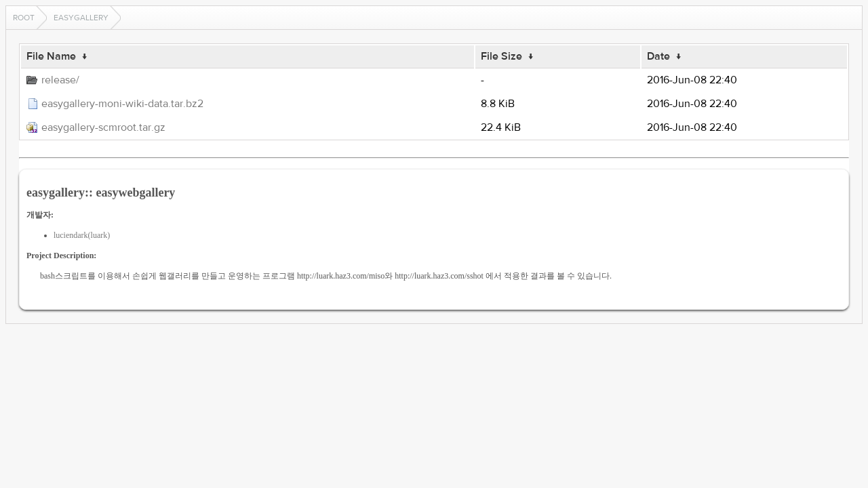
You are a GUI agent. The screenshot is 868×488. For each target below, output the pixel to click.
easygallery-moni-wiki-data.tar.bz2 (122, 104)
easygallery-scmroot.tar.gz (103, 127)
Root (24, 18)
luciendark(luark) (82, 235)
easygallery (81, 18)
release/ (60, 80)
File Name (51, 56)
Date (658, 56)
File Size (501, 56)
